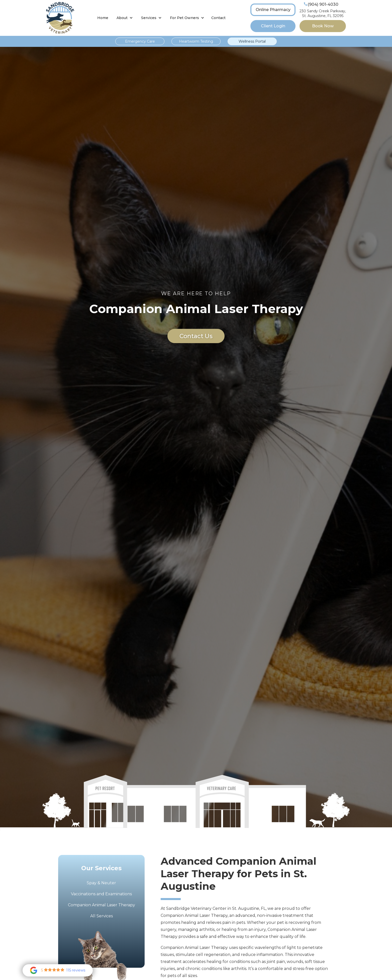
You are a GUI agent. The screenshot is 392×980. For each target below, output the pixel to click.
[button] (125, 18)
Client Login (273, 26)
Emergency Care (140, 41)
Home (103, 18)
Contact (218, 18)
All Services (102, 916)
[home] (60, 18)
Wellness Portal (252, 41)
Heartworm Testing (196, 41)
